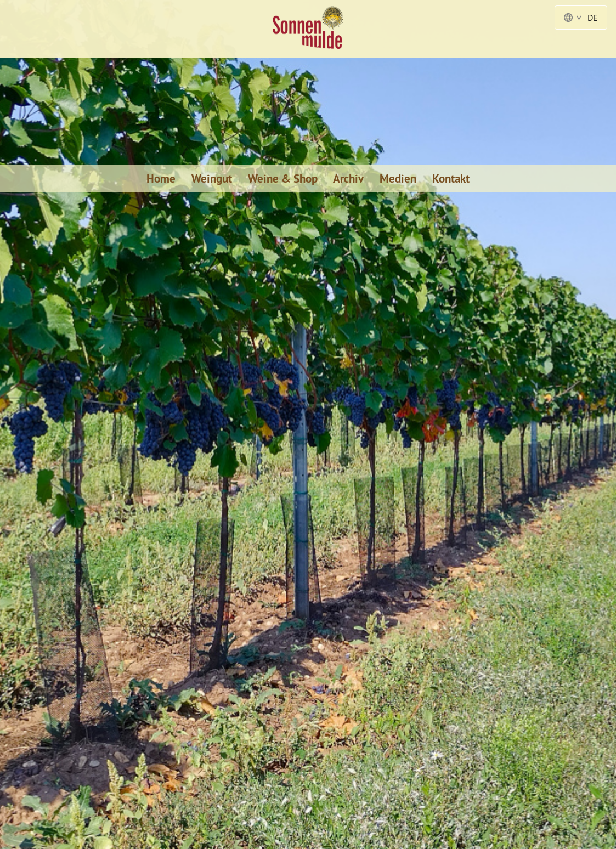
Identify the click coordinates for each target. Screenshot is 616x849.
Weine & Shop (283, 179)
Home (161, 179)
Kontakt (451, 179)
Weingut (212, 179)
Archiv (348, 179)
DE (581, 18)
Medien (398, 179)
